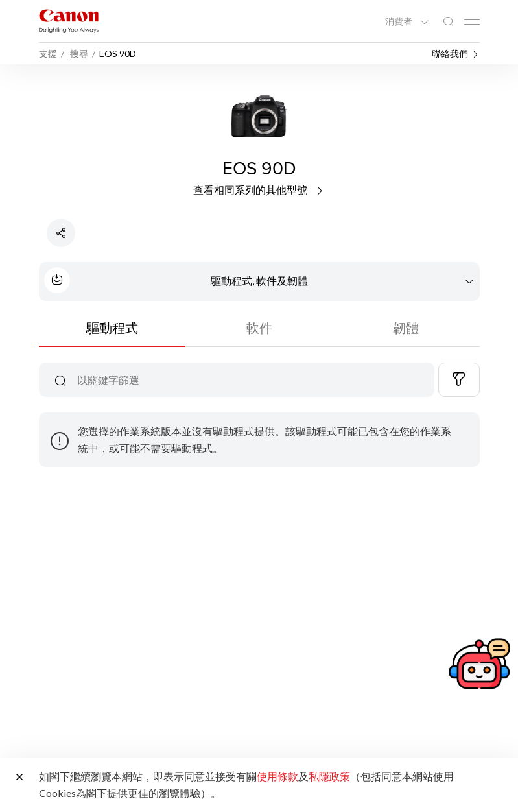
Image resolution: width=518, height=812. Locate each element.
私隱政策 (329, 776)
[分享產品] (61, 233)
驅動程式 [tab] (112, 328)
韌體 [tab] (406, 328)
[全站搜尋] (448, 22)
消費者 (400, 21)
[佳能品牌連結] (69, 21)
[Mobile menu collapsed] (472, 22)
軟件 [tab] (259, 328)
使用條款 (277, 776)
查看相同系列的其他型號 (259, 190)
